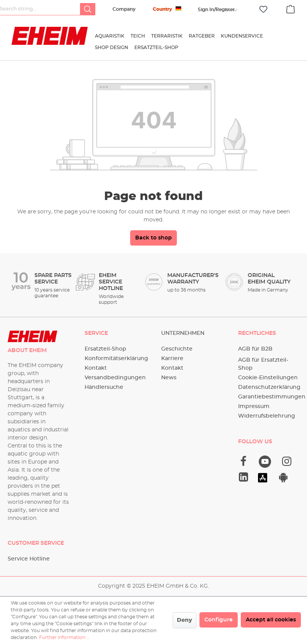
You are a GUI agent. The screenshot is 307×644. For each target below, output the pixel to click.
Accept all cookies (271, 620)
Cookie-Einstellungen (268, 378)
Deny (185, 620)
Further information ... (65, 637)
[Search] (88, 9)
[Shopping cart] (291, 8)
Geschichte (177, 349)
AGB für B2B (255, 349)
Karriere (172, 359)
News (169, 378)
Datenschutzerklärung (269, 387)
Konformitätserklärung (116, 359)
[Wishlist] (263, 9)
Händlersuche (104, 387)
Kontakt (96, 368)
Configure (219, 620)
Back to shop (153, 238)
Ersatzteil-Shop (105, 349)
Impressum (254, 406)
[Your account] (216, 10)
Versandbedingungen (115, 378)
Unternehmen (183, 333)
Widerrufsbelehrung (267, 416)
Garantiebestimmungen (272, 397)
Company (124, 9)
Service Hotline (29, 559)
